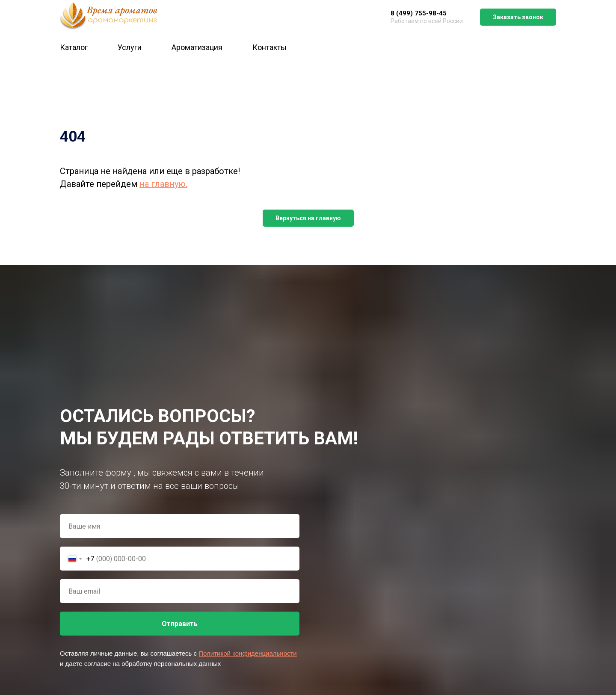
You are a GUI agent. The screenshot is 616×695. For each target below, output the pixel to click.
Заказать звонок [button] (518, 17)
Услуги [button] (130, 47)
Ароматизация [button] (197, 47)
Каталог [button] (74, 47)
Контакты (269, 47)
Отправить (180, 624)
